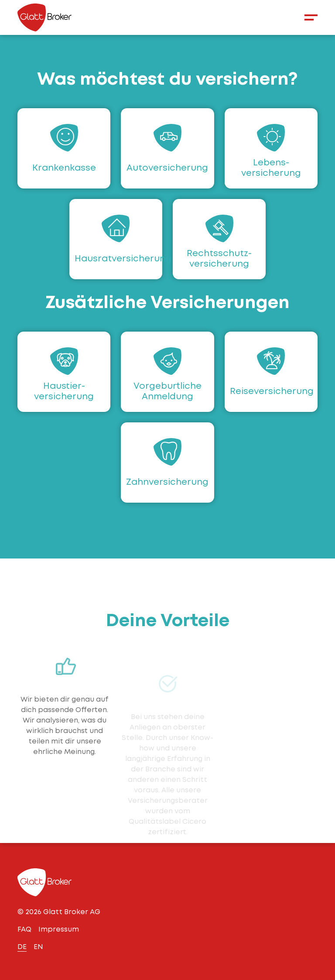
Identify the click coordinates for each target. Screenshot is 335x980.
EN (38, 947)
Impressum (59, 929)
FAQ (24, 929)
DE (22, 947)
